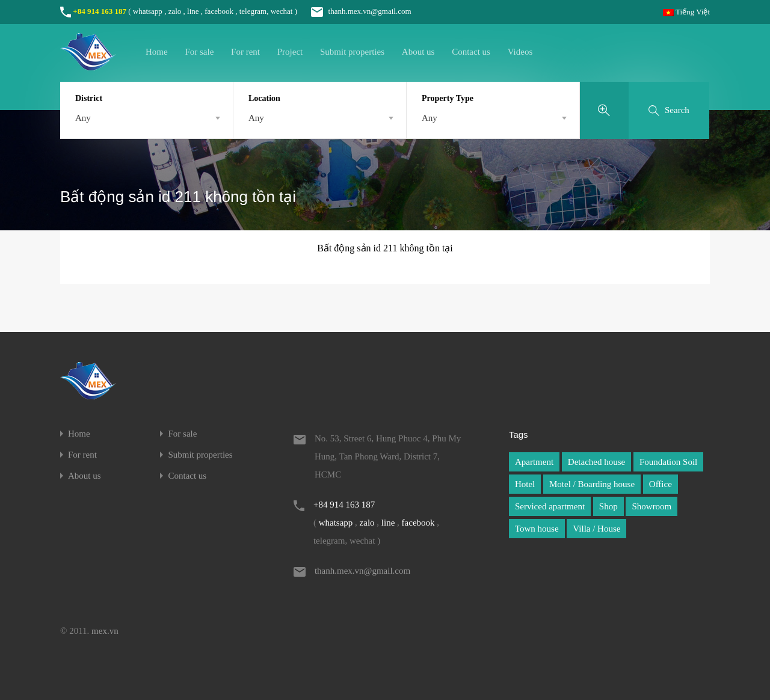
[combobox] (146, 118)
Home (157, 52)
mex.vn (105, 631)
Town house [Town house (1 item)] (537, 529)
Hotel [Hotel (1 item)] (525, 484)
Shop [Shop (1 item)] (608, 506)
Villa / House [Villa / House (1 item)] (596, 529)
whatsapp (148, 11)
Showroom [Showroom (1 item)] (651, 506)
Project (290, 52)
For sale (199, 52)
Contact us (471, 52)
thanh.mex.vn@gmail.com (355, 11)
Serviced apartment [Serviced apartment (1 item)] (550, 506)
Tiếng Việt (686, 12)
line (193, 11)
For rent (245, 52)
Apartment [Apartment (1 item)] (534, 462)
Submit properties (352, 52)
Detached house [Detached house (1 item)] (596, 462)
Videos (520, 52)
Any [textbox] (83, 118)
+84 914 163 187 (100, 11)
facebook (219, 11)
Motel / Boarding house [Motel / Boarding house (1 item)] (592, 484)
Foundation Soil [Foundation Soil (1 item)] (668, 462)
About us (418, 52)
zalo (175, 11)
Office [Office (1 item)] (661, 484)
